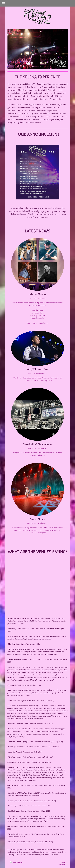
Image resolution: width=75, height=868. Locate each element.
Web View (62, 864)
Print (13, 862)
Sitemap (20, 862)
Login (63, 862)
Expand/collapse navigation (37, 3)
